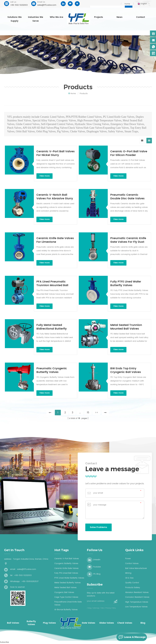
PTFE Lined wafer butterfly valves (69, 578)
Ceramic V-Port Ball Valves (67, 559)
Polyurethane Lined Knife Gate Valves (68, 603)
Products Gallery (133, 588)
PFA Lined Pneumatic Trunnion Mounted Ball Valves (52, 284)
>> (97, 413)
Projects (99, 17)
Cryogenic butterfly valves (66, 564)
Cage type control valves (66, 597)
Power (128, 559)
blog (90, 608)
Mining (128, 573)
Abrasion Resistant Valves (137, 592)
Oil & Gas (129, 578)
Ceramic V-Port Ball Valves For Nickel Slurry (56, 153)
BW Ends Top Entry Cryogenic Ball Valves (126, 370)
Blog (143, 623)
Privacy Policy (111, 608)
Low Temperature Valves (136, 607)
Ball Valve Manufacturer (136, 568)
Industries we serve (36, 19)
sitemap (96, 608)
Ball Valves (13, 623)
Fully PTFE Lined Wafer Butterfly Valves (126, 284)
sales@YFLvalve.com (47, 5)
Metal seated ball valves (65, 588)
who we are (57, 17)
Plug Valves (49, 623)
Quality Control (132, 583)
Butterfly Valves (31, 623)
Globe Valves (107, 623)
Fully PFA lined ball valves (66, 573)
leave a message (131, 637)
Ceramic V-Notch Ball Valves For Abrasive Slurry (55, 197)
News (120, 17)
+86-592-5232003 (19, 5)
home (127, 4)
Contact (141, 17)
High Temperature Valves (137, 602)
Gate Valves (89, 623)
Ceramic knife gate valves (66, 568)
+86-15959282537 (30, 581)
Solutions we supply (15, 19)
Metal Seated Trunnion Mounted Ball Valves (126, 327)
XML (102, 608)
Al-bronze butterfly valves (66, 610)
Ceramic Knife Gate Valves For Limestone (55, 240)
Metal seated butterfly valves (67, 583)
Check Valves (125, 623)
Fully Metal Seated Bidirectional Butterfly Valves (52, 327)
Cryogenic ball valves (64, 592)
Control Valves (132, 564)
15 (88, 413)
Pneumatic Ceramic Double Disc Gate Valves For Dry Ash (127, 197)
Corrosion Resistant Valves (137, 597)
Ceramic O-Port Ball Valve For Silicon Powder (129, 153)
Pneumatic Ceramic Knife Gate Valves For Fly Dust (128, 240)
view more (44, 176)
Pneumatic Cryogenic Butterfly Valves (52, 370)
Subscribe (4, 642)
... (80, 413)
